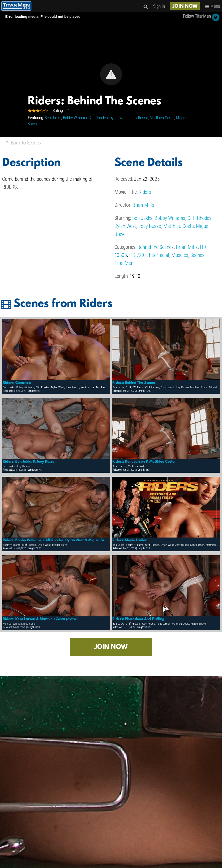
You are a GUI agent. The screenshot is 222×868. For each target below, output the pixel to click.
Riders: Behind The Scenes (134, 383)
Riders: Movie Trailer (130, 540)
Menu (212, 6)
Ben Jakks (53, 118)
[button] (111, 74)
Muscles (180, 255)
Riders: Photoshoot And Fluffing (138, 619)
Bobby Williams (75, 118)
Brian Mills (143, 205)
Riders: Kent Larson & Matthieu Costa (144, 462)
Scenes (197, 255)
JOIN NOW (185, 7)
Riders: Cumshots (17, 383)
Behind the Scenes (156, 247)
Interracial (159, 255)
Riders (145, 192)
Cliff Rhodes (98, 118)
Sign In (159, 6)
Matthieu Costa (162, 118)
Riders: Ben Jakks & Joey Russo (29, 462)
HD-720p (138, 255)
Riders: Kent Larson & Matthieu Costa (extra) (40, 619)
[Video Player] (111, 74)
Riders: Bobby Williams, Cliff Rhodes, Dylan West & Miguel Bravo (56, 540)
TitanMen (124, 263)
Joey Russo (139, 118)
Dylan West (119, 118)
